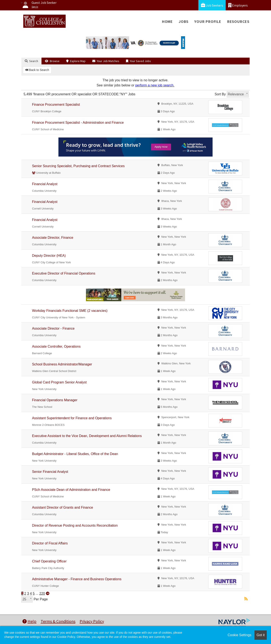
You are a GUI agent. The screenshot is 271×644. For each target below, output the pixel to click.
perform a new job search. (155, 85)
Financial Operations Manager (55, 400)
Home (167, 22)
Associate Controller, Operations (56, 346)
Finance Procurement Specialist (56, 105)
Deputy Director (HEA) (49, 256)
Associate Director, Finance (53, 238)
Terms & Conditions (58, 621)
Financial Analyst (45, 184)
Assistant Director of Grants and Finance (62, 507)
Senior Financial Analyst (50, 472)
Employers (238, 5)
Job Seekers (212, 5)
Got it (261, 635)
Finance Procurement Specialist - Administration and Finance (78, 123)
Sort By (220, 94)
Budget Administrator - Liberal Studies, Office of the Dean (75, 454)
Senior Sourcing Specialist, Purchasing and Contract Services (78, 166)
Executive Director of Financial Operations (64, 273)
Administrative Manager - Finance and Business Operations (77, 579)
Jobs (184, 22)
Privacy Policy (92, 621)
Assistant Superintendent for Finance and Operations (72, 418)
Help (29, 621)
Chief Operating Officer (49, 561)
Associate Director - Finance (53, 328)
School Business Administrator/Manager (62, 364)
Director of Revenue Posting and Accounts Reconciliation (75, 525)
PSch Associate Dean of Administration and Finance (71, 490)
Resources (238, 22)
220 (42, 593)
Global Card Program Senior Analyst (59, 382)
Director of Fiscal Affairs (50, 543)
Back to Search (37, 70)
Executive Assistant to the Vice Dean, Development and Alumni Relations (87, 436)
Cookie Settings (239, 635)
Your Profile (208, 22)
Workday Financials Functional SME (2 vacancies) (70, 311)
